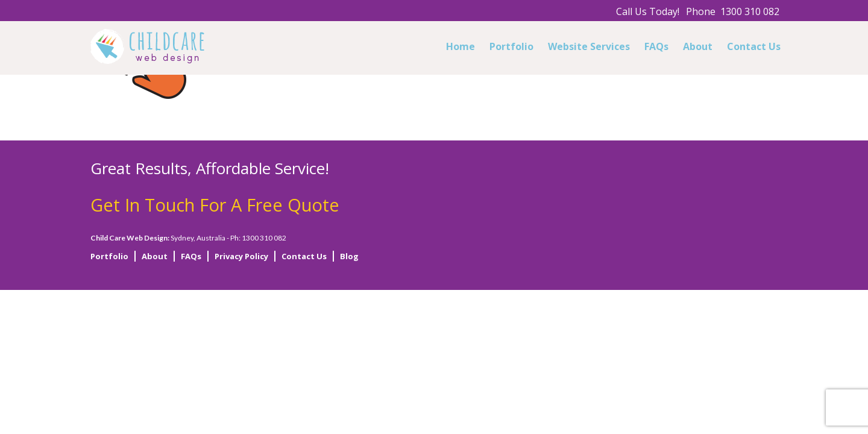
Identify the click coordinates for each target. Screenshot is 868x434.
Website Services (589, 46)
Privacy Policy (241, 256)
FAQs (656, 46)
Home (461, 46)
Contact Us (754, 46)
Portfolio (511, 46)
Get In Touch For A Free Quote (215, 205)
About (698, 46)
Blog (349, 256)
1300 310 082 (750, 11)
